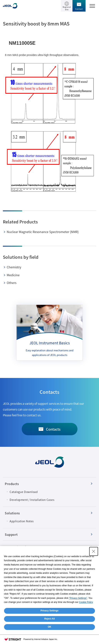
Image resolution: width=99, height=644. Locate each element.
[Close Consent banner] (94, 551)
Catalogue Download (24, 492)
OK (50, 627)
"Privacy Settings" (78, 598)
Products (12, 484)
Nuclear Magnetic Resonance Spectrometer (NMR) (43, 232)
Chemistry (14, 267)
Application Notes (22, 521)
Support (11, 534)
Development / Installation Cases (32, 500)
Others (12, 283)
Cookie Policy (86, 602)
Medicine (13, 275)
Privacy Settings (49, 611)
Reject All (49, 619)
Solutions (12, 513)
